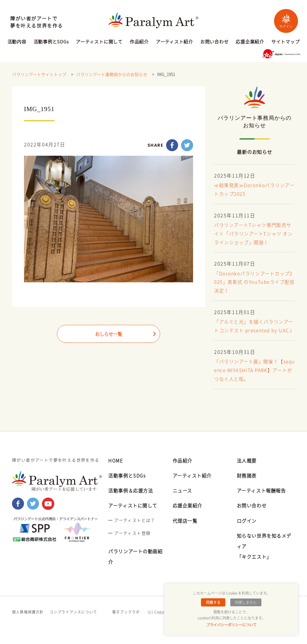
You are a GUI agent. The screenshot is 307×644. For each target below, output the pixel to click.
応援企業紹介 (250, 42)
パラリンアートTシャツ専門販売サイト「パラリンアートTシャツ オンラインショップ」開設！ (252, 234)
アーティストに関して (99, 42)
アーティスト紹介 (174, 42)
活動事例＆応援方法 (132, 499)
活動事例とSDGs (51, 42)
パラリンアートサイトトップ (39, 75)
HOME (116, 469)
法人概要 (247, 469)
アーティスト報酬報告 (263, 499)
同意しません (246, 602)
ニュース (183, 499)
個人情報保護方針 (28, 620)
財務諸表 (247, 484)
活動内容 (17, 42)
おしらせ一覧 (109, 334)
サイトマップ (286, 42)
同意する (213, 602)
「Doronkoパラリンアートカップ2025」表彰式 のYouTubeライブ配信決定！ (254, 282)
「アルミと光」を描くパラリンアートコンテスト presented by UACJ (254, 331)
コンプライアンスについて (73, 620)
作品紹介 (139, 42)
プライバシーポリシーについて (231, 625)
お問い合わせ (215, 42)
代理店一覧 (186, 529)
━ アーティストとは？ (132, 528)
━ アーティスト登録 (129, 541)
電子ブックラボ (126, 620)
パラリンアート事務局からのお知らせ (112, 75)
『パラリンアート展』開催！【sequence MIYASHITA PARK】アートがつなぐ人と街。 (254, 379)
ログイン (286, 21)
